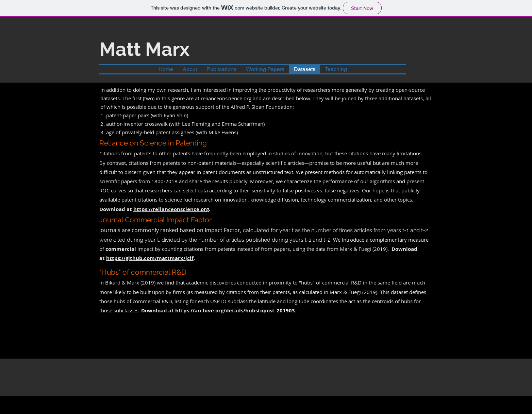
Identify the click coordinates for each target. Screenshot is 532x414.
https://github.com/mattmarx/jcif (150, 258)
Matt (120, 49)
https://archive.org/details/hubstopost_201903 (235, 310)
